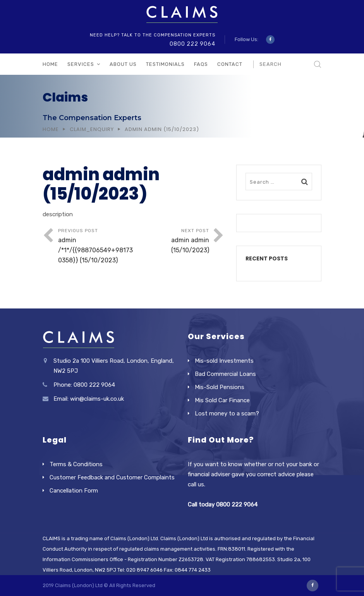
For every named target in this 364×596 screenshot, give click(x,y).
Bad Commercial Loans (225, 374)
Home (50, 64)
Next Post (171, 242)
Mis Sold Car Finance (222, 400)
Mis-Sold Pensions (220, 387)
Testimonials (165, 64)
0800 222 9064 (192, 44)
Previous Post (96, 247)
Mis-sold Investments (224, 361)
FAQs (201, 64)
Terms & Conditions (76, 464)
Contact (230, 64)
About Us (123, 64)
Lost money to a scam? (227, 413)
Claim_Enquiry (92, 129)
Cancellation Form (74, 491)
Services (81, 64)
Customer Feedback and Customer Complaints (112, 477)
